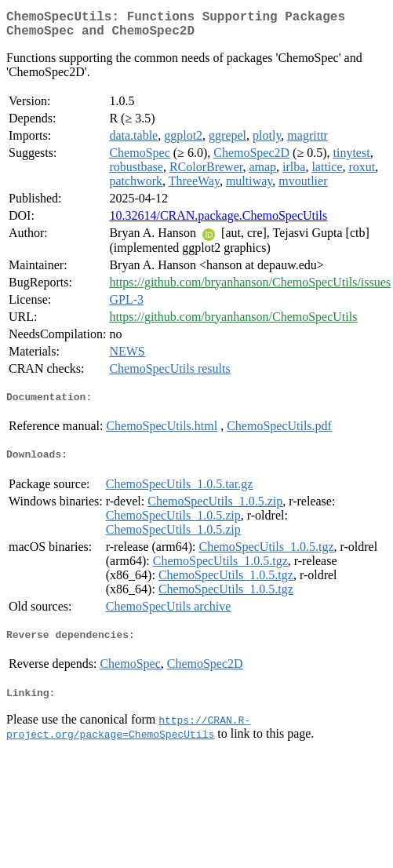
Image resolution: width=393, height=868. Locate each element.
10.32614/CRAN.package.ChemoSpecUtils (218, 222)
